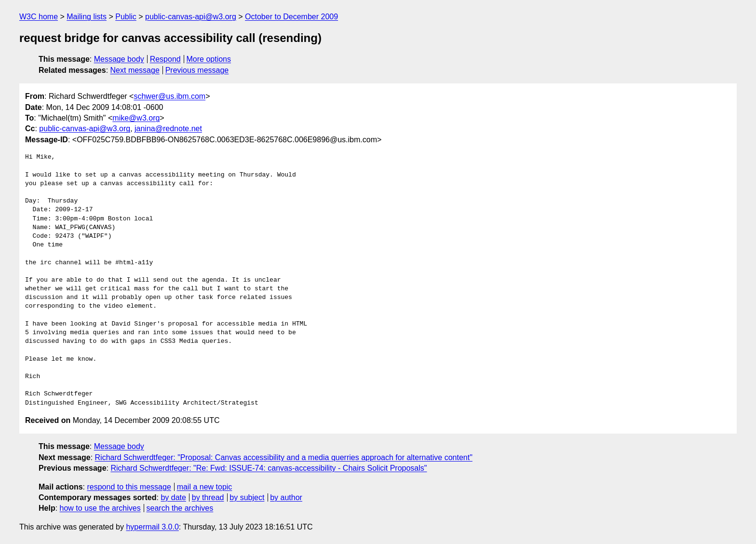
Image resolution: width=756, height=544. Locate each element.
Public (126, 17)
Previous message (197, 70)
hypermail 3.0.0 (152, 527)
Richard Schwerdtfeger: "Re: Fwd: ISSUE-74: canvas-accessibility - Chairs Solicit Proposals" (269, 468)
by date (173, 497)
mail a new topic (205, 487)
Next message (135, 70)
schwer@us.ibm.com (169, 96)
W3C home (39, 17)
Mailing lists (87, 17)
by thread (208, 497)
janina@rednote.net (168, 129)
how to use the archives (100, 508)
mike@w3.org (136, 118)
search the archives (180, 508)
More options (209, 59)
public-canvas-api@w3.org (191, 17)
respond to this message (129, 487)
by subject (247, 497)
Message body (119, 59)
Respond (165, 59)
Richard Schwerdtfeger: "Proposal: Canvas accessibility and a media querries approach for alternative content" (284, 457)
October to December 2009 (291, 17)
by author (286, 497)
